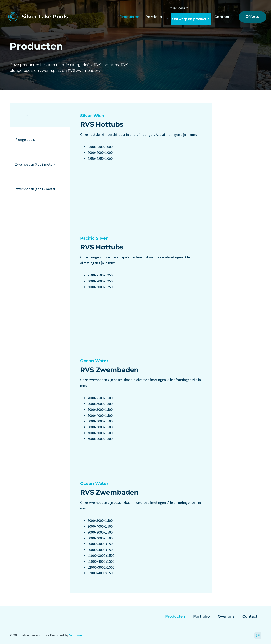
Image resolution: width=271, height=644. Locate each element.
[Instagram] (258, 635)
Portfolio (154, 17)
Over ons (226, 616)
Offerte (252, 17)
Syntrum (76, 635)
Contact (222, 17)
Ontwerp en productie (191, 19)
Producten (129, 17)
